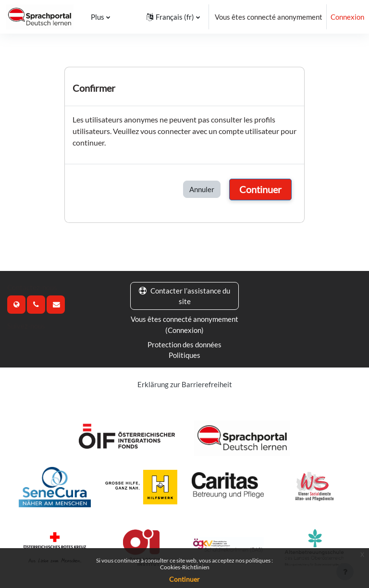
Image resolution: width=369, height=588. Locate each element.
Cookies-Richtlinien (185, 567)
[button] (173, 17)
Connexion (347, 17)
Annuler (202, 189)
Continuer (260, 189)
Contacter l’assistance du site (184, 296)
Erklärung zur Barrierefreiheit (185, 384)
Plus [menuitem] (97, 17)
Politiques (184, 355)
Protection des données (184, 344)
